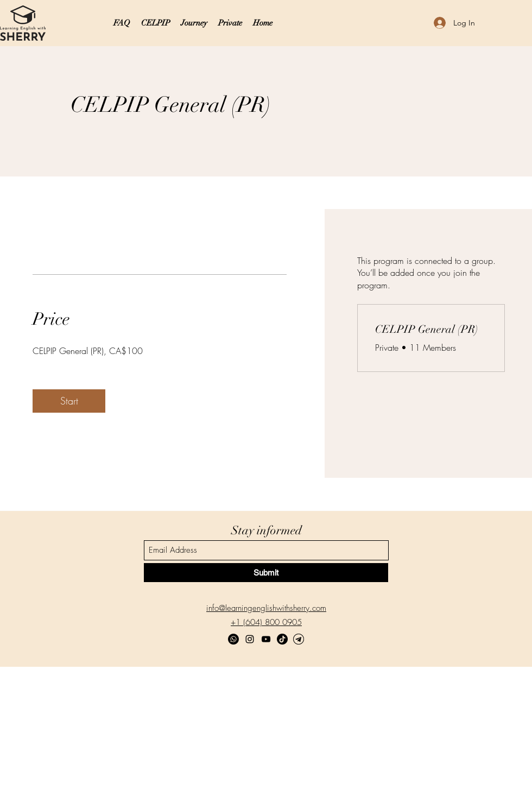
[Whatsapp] (233, 639)
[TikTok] (282, 639)
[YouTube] (266, 639)
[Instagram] (250, 639)
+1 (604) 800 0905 (266, 622)
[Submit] (266, 573)
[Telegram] (299, 639)
